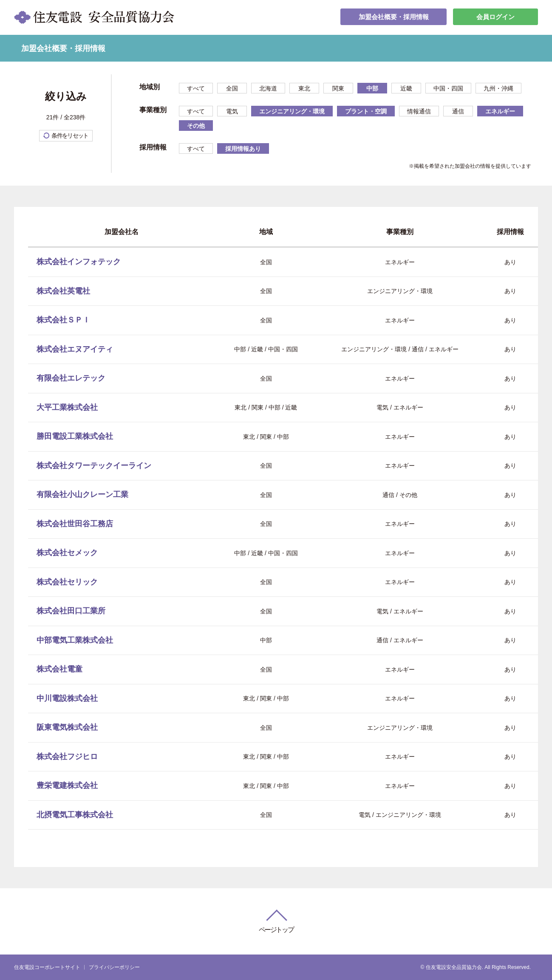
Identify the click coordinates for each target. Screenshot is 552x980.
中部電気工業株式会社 (75, 640)
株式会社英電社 (63, 291)
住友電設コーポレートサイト (47, 967)
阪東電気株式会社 (67, 727)
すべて (196, 88)
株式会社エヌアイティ (75, 349)
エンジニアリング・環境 (292, 111)
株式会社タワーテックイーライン (94, 466)
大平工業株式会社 (67, 407)
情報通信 (419, 111)
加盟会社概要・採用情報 (393, 17)
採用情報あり (243, 149)
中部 (372, 88)
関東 (338, 88)
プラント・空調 (366, 111)
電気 (232, 111)
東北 (304, 88)
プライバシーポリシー (114, 967)
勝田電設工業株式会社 (75, 436)
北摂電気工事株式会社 (75, 815)
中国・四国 (448, 88)
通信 (458, 111)
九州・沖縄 (498, 88)
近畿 (406, 88)
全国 (232, 88)
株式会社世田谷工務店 (75, 524)
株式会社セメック (67, 553)
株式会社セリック (67, 582)
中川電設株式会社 (67, 698)
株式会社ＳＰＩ (63, 320)
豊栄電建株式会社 (67, 785)
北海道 (268, 88)
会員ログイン (495, 17)
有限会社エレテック (71, 378)
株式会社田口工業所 (71, 611)
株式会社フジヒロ (67, 757)
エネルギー (500, 111)
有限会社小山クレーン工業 (82, 494)
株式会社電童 (59, 669)
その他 (196, 126)
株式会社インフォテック (79, 262)
